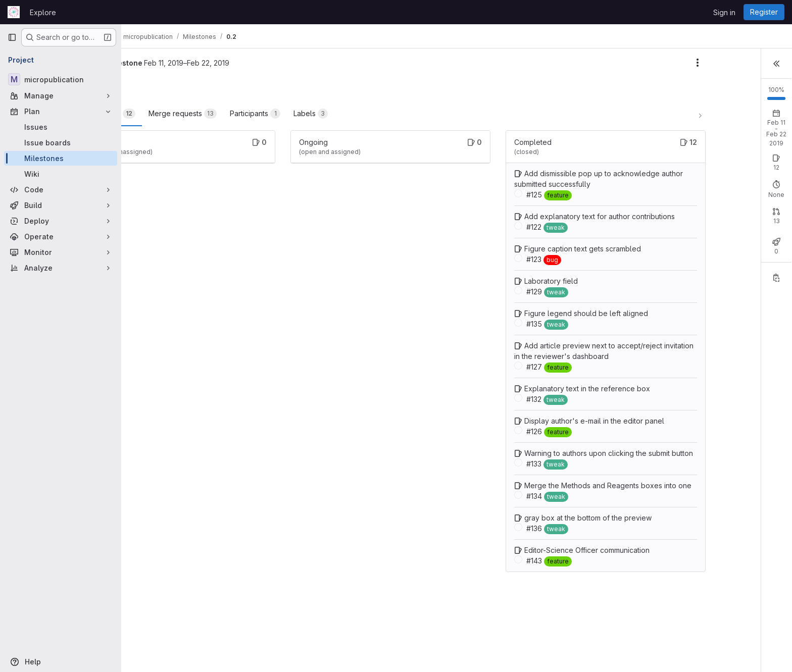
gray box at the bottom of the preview (559, 581)
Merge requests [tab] (241, 114)
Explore (43, 12)
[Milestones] (61, 158)
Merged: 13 (751, 234)
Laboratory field (522, 302)
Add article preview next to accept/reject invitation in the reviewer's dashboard (553, 377)
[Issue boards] (61, 143)
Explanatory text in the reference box (558, 420)
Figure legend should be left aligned (557, 334)
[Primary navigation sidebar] (12, 37)
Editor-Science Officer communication (558, 614)
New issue (765, 157)
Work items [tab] (167, 114)
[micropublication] (61, 79)
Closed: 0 (708, 234)
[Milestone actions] (625, 63)
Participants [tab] (313, 114)
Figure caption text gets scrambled (554, 270)
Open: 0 (670, 166)
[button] (776, 63)
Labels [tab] (369, 114)
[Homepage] (14, 12)
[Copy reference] (776, 293)
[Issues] (61, 127)
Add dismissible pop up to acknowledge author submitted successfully (537, 184)
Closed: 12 (709, 166)
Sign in (724, 12)
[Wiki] (61, 174)
